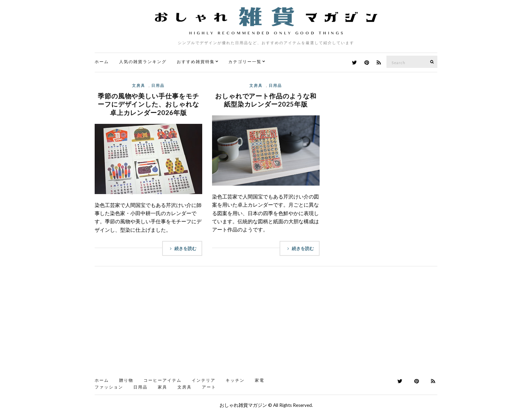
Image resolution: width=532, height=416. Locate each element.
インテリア (204, 380)
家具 (163, 387)
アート (209, 387)
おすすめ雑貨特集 (196, 62)
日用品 (158, 85)
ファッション (109, 387)
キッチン (235, 380)
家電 (260, 380)
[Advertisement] (266, 324)
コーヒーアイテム (163, 380)
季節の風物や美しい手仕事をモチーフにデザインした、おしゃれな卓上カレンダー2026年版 (148, 104)
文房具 (139, 85)
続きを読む (182, 248)
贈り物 (126, 380)
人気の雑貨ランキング (143, 62)
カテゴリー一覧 (245, 62)
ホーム (102, 62)
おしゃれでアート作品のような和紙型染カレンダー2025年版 (266, 100)
